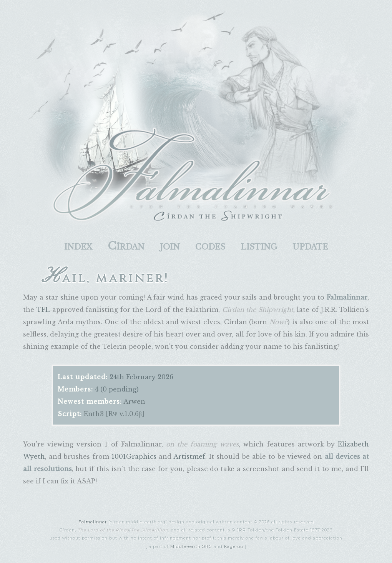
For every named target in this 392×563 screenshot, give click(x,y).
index (78, 246)
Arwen (134, 401)
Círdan (126, 246)
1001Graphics (134, 456)
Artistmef (189, 456)
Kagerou (234, 547)
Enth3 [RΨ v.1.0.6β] (114, 414)
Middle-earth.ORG (191, 547)
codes (210, 246)
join (170, 246)
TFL (43, 310)
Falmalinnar (93, 522)
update (310, 246)
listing (259, 246)
